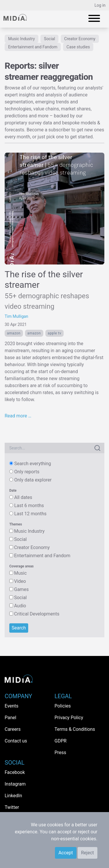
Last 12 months (30, 514)
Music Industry (22, 39)
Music (20, 573)
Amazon (14, 333)
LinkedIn (13, 796)
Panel (10, 718)
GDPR (61, 741)
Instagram (15, 784)
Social (49, 39)
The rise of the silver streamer (47, 290)
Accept (66, 853)
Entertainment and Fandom (33, 47)
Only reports (27, 472)
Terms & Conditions (75, 729)
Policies (63, 706)
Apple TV (54, 333)
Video (20, 581)
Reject (87, 853)
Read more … (18, 416)
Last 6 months (29, 506)
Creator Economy (80, 39)
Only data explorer (33, 480)
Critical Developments (37, 614)
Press (60, 753)
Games (21, 589)
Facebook (15, 772)
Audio (20, 606)
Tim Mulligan (16, 316)
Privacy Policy (69, 718)
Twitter (12, 807)
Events (11, 706)
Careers (13, 729)
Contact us (16, 741)
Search (19, 628)
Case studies (78, 47)
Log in (100, 5)
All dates (23, 497)
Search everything (33, 464)
